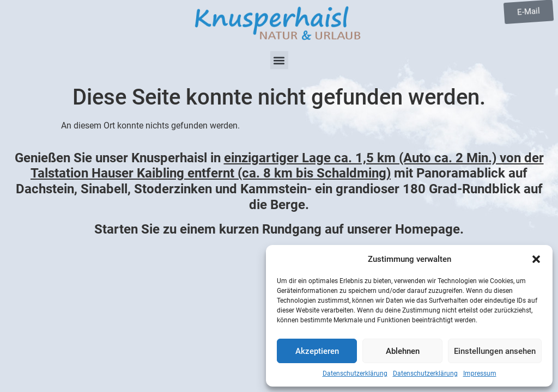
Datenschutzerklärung (355, 373)
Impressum (480, 373)
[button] (536, 259)
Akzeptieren (317, 351)
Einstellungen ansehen (495, 351)
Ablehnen (403, 351)
